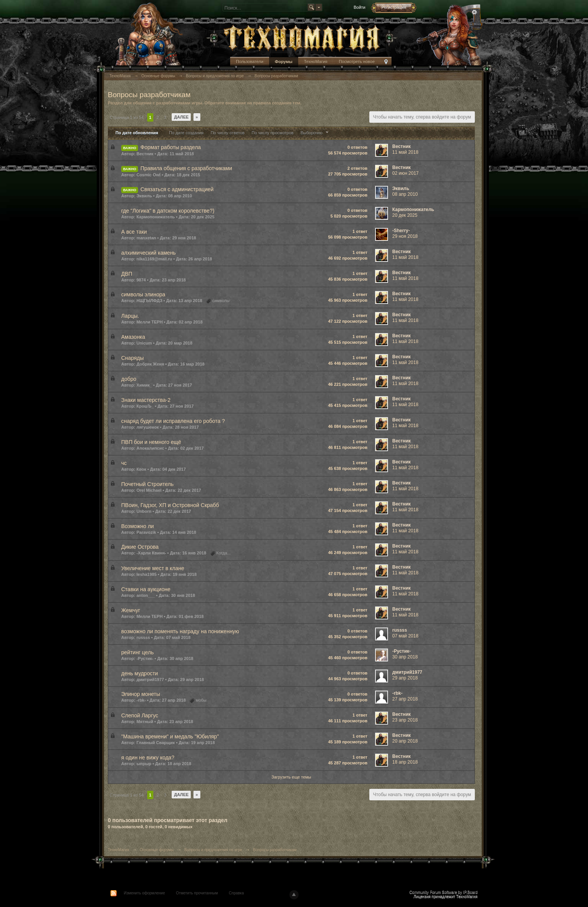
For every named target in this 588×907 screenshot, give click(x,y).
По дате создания (186, 133)
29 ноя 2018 (405, 236)
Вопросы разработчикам (275, 850)
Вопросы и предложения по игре (213, 850)
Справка (236, 893)
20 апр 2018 (405, 741)
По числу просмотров (273, 133)
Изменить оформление (145, 893)
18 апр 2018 (405, 762)
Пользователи (250, 62)
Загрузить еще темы (291, 777)
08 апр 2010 (405, 194)
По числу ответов (228, 133)
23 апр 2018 (405, 720)
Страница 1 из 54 (127, 117)
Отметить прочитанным (197, 893)
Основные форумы (157, 850)
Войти (360, 7)
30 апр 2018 (405, 657)
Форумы (284, 62)
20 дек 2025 (405, 215)
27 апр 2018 (405, 699)
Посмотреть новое (357, 62)
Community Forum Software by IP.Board (443, 892)
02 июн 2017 (405, 173)
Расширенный (474, 12)
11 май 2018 (405, 152)
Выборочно (315, 133)
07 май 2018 (405, 636)
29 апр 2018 (405, 678)
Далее (181, 117)
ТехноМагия (316, 62)
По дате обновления (137, 133)
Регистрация (394, 7)
